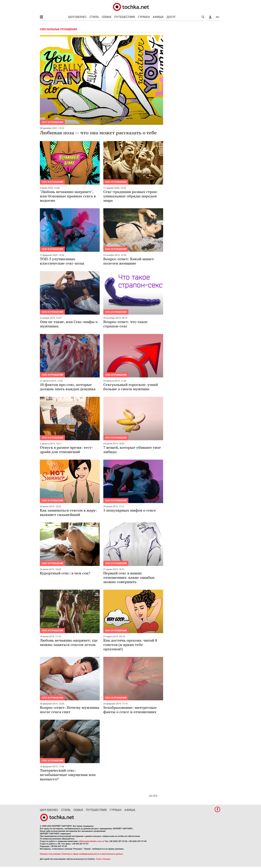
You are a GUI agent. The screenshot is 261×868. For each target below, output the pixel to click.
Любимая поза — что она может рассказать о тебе (98, 133)
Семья (106, 17)
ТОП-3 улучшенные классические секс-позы (62, 261)
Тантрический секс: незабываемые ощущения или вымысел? (68, 775)
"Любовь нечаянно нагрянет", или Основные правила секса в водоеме (68, 196)
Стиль (94, 17)
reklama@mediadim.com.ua (91, 841)
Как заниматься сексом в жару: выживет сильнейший (68, 512)
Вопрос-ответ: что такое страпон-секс (126, 324)
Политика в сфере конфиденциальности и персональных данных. (92, 854)
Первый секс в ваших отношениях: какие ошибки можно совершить (129, 577)
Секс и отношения (52, 122)
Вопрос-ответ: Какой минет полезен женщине (129, 261)
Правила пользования (50, 854)
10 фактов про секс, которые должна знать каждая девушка (68, 387)
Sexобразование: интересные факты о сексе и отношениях (130, 710)
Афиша (158, 17)
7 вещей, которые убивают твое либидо (132, 450)
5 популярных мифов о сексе (130, 510)
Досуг (171, 17)
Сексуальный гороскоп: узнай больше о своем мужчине (131, 387)
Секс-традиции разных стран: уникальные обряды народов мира (130, 196)
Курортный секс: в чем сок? (65, 573)
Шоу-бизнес (77, 17)
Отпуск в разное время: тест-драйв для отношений (66, 450)
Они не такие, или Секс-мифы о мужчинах (69, 324)
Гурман (144, 17)
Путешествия (125, 17)
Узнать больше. (103, 859)
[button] (210, 17)
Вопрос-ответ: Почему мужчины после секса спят (70, 710)
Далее (153, 796)
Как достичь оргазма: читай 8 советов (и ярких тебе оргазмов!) (130, 645)
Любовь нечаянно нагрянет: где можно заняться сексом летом (69, 642)
